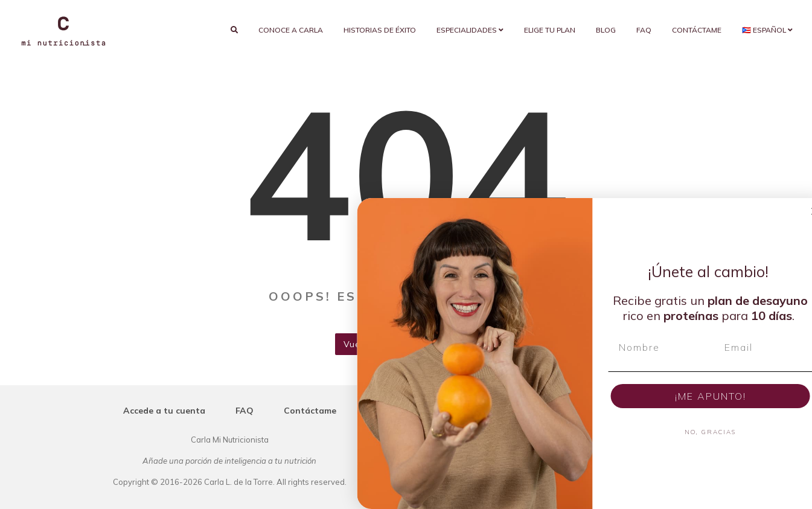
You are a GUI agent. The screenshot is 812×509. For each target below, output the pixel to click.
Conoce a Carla (291, 30)
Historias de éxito (380, 30)
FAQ (644, 30)
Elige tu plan (550, 30)
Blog (606, 30)
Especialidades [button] (470, 30)
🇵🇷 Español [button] (767, 30)
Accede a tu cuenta (164, 411)
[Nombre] (701, 347)
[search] (234, 30)
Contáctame (697, 30)
